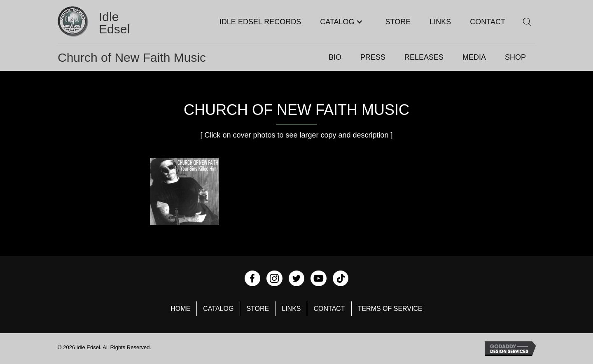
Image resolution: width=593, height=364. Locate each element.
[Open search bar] (527, 22)
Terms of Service (390, 309)
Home (180, 309)
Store (258, 309)
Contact (329, 309)
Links (291, 309)
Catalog (218, 309)
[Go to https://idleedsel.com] (105, 23)
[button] (360, 22)
